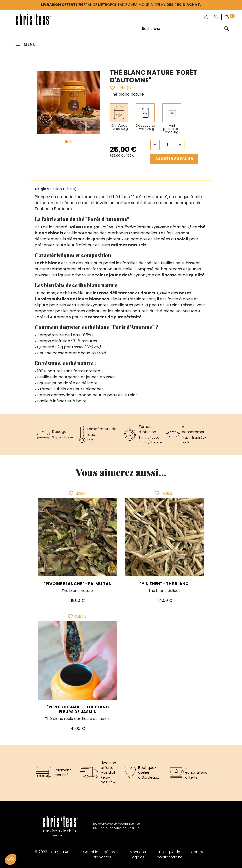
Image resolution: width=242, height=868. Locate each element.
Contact (198, 852)
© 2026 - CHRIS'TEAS (52, 852)
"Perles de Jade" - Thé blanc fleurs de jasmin (78, 709)
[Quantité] (167, 145)
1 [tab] (66, 142)
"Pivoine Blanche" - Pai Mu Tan (78, 584)
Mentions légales (138, 855)
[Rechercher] (186, 29)
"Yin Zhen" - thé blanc (164, 584)
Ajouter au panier (174, 159)
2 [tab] (71, 142)
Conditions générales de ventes (102, 855)
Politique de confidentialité (170, 855)
